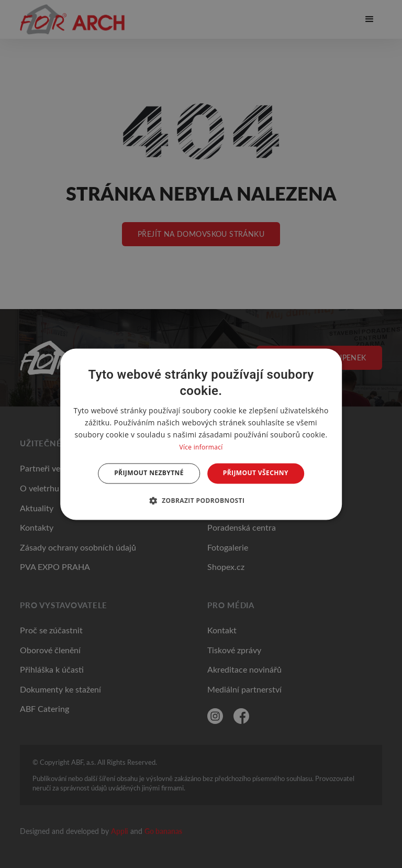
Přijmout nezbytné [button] (149, 473)
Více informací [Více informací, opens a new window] (201, 448)
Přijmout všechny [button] (256, 473)
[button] (201, 500)
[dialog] (201, 434)
